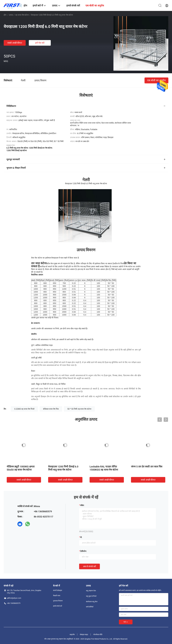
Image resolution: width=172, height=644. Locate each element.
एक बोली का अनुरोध (156, 80)
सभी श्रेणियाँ (90, 607)
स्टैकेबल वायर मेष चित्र (51, 409)
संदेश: (82, 505)
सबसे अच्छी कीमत (15, 43)
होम (5, 15)
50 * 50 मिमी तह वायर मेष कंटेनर (79, 409)
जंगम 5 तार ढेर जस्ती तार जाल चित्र (147, 467)
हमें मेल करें (40, 43)
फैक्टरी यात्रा (57, 596)
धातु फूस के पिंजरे (91, 596)
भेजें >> (126, 622)
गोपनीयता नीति (98, 635)
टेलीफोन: (83, 551)
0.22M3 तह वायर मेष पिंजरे (24, 409)
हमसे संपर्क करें (58, 606)
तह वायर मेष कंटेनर (22, 15)
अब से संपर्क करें (89, 566)
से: (81, 537)
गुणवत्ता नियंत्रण (58, 601)
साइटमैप (72, 635)
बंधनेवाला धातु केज (92, 602)
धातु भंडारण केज (91, 591)
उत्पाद (11, 15)
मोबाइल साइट (84, 635)
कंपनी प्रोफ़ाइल (58, 590)
